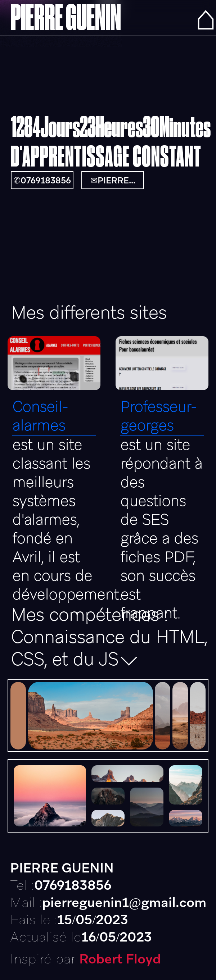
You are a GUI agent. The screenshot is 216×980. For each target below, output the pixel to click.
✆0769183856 (42, 180)
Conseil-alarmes (40, 416)
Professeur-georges (158, 416)
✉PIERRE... (113, 180)
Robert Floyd (120, 959)
